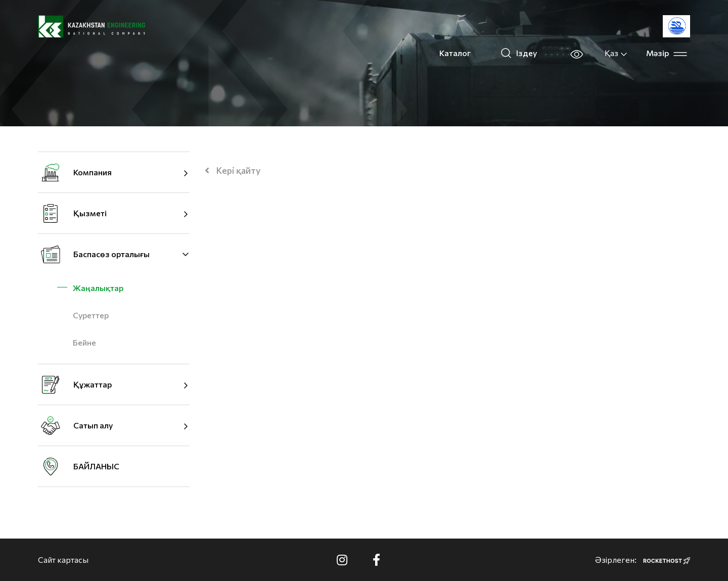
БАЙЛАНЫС (96, 466)
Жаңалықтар (98, 288)
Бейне (84, 342)
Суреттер (91, 315)
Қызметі (90, 213)
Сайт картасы (63, 560)
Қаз (616, 53)
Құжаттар (93, 384)
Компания (93, 172)
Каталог (455, 53)
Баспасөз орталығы (111, 254)
